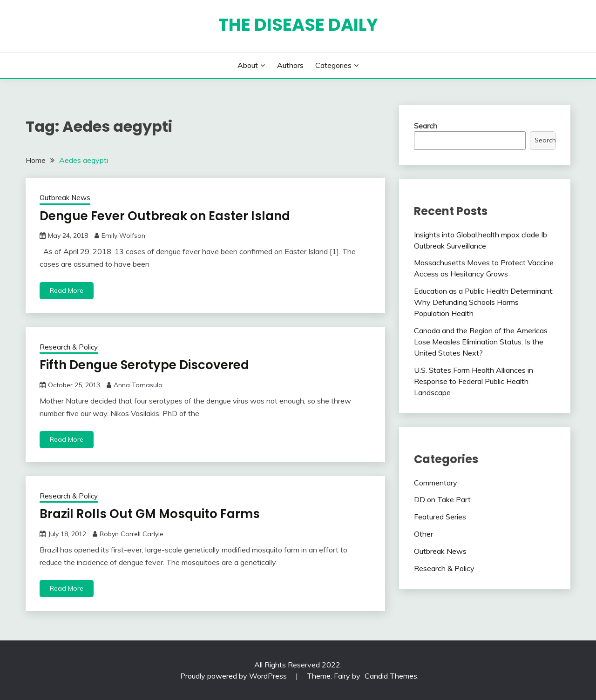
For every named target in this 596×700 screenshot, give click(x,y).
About (248, 65)
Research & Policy (69, 347)
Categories (333, 65)
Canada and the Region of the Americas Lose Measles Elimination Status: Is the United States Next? (481, 342)
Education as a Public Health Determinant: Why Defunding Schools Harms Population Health (484, 302)
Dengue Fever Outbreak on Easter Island (165, 216)
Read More (67, 290)
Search (426, 126)
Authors (290, 65)
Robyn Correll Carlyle (132, 534)
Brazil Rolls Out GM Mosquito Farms (150, 514)
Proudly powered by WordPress (234, 676)
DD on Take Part (442, 499)
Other (423, 534)
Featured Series (440, 517)
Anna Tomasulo (138, 385)
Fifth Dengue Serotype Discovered (144, 365)
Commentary (436, 483)
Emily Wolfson (123, 236)
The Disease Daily (298, 25)
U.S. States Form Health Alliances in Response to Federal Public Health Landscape (474, 381)
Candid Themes (391, 676)
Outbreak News (65, 198)
